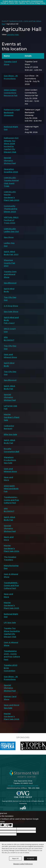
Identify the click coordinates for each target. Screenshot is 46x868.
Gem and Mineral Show (10, 356)
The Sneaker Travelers (10, 558)
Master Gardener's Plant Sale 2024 (12, 548)
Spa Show (9, 237)
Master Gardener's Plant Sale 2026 (12, 716)
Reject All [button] (15, 858)
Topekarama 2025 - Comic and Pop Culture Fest (12, 655)
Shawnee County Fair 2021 (10, 263)
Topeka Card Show (10, 63)
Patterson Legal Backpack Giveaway (12, 112)
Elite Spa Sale (10, 434)
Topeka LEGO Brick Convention (11, 668)
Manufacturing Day (11, 567)
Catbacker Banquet (9, 427)
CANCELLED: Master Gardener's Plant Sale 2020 (12, 196)
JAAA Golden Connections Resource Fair (11, 93)
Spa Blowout (10, 283)
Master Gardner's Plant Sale (12, 417)
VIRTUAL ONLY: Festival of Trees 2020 (11, 220)
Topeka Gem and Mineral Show (10, 274)
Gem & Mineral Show (11, 576)
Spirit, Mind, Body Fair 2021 (11, 253)
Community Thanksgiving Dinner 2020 (10, 209)
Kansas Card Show (10, 698)
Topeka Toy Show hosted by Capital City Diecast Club (12, 632)
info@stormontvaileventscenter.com (23, 786)
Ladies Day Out (9, 244)
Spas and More (8, 479)
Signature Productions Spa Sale (10, 460)
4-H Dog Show (11, 306)
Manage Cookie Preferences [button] (23, 864)
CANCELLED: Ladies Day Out (11, 230)
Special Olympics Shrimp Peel (10, 160)
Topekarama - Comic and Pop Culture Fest (11, 500)
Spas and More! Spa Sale (11, 706)
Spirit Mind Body (9, 290)
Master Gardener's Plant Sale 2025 (11, 605)
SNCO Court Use (10, 330)
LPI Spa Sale (10, 623)
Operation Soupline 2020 (11, 171)
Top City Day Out (10, 299)
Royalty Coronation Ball (11, 450)
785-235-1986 (34, 788)
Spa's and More (9, 538)
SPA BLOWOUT (9, 339)
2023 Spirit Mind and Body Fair (11, 489)
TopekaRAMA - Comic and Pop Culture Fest (11, 585)
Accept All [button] (30, 858)
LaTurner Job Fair (10, 407)
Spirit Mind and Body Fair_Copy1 (11, 320)
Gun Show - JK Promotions (11, 77)
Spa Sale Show (11, 312)
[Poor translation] (9, 825)
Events (4, 21)
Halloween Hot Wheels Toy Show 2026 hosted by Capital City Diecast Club (11, 145)
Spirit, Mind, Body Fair (10, 387)
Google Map (13, 34)
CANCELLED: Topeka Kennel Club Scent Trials (11, 182)
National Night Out (11, 128)
